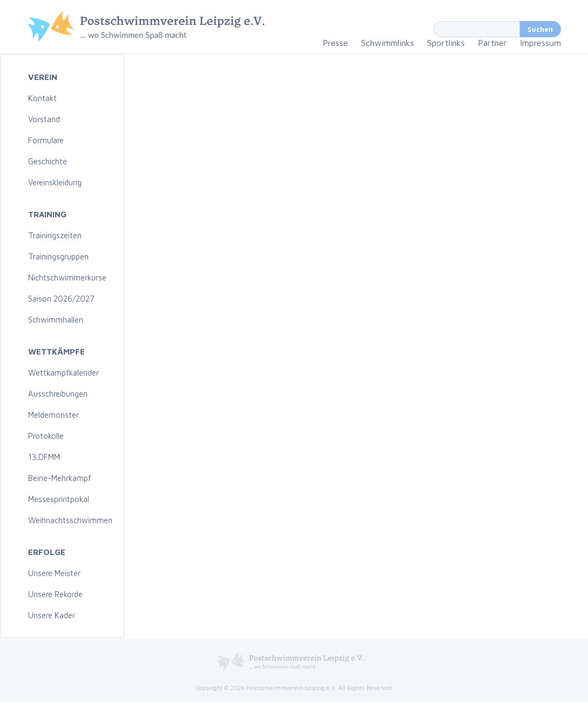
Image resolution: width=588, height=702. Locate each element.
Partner (492, 43)
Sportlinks (446, 43)
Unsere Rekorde (55, 594)
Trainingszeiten (55, 235)
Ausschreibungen (58, 394)
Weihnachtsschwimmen (70, 520)
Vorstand (44, 119)
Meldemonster (54, 415)
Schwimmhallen (56, 320)
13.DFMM (44, 457)
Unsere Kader (52, 615)
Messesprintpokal (59, 499)
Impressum (540, 43)
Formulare (46, 140)
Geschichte (48, 161)
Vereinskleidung (55, 182)
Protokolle (46, 436)
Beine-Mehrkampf (60, 478)
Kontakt (42, 98)
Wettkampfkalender (64, 373)
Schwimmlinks (387, 43)
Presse (335, 43)
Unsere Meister (54, 573)
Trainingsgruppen (58, 256)
